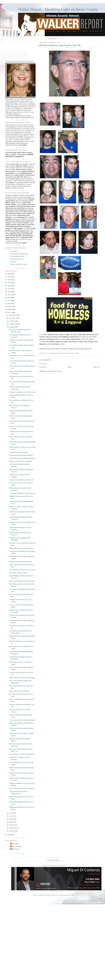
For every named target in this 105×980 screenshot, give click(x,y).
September (13, 324)
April (11, 822)
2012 (9, 298)
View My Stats (52, 39)
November (13, 318)
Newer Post (43, 367)
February (12, 828)
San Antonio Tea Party (17, 259)
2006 (9, 835)
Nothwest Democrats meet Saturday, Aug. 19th (61, 45)
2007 (9, 312)
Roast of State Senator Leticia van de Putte (22, 581)
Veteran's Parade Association (19, 264)
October (12, 321)
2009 (9, 306)
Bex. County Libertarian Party (19, 254)
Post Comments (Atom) (55, 371)
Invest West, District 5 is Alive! (18, 573)
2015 (9, 289)
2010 (9, 303)
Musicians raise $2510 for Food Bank (20, 461)
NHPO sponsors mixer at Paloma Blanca (21, 548)
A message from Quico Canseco (19, 452)
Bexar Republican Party (17, 256)
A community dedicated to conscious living (22, 493)
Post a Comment (43, 364)
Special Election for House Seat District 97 (22, 754)
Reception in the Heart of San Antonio (21, 562)
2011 (9, 301)
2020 (9, 274)
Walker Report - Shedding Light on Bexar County (58, 9)
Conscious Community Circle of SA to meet (22, 392)
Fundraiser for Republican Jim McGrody (21, 480)
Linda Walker (15, 844)
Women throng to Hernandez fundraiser (21, 455)
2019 (9, 277)
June (11, 816)
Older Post (96, 367)
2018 (9, 280)
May (11, 819)
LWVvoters (13, 251)
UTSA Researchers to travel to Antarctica (22, 788)
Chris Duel (13, 262)
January (12, 831)
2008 (9, 309)
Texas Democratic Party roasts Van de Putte (22, 570)
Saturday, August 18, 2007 (70, 353)
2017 (9, 283)
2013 (9, 295)
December (13, 315)
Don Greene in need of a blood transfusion (22, 720)
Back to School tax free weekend (19, 691)
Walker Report (15, 849)
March (12, 825)
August (12, 327)
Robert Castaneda (16, 846)
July (11, 813)
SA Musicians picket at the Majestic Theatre (22, 458)
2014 (9, 292)
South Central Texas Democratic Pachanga (22, 678)
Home (70, 367)
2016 (9, 286)
